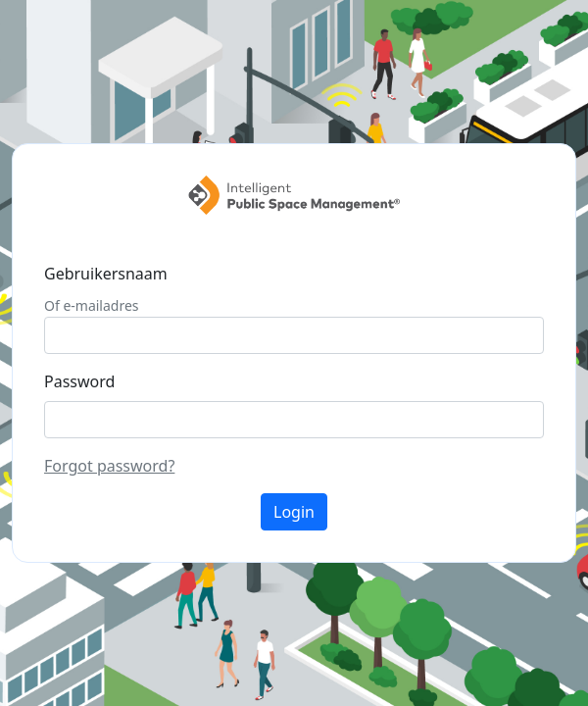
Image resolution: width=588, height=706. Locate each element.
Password (79, 381)
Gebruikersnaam (106, 274)
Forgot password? (109, 466)
